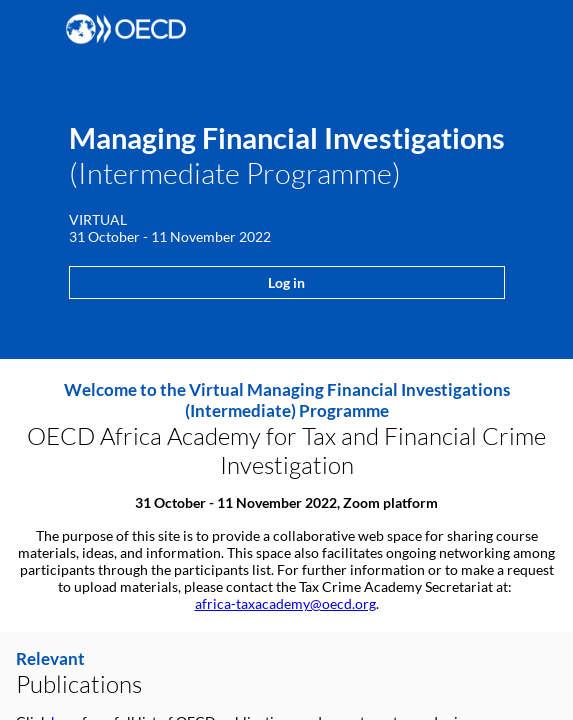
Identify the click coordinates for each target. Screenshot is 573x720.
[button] (30, 30)
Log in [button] (286, 282)
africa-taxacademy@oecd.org (285, 603)
